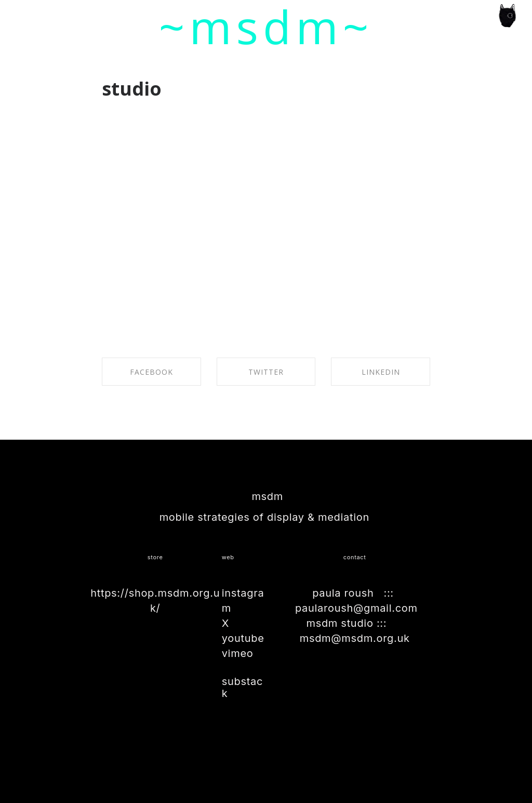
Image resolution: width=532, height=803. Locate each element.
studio (132, 89)
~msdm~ (266, 27)
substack (242, 687)
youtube (243, 638)
